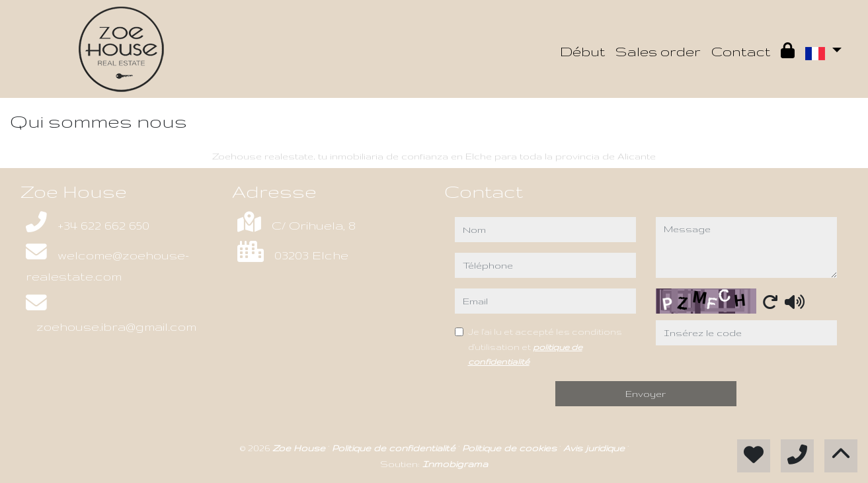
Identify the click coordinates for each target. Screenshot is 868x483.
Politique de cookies (511, 448)
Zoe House (300, 448)
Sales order (658, 51)
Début (582, 51)
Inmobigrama (455, 464)
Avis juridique (595, 448)
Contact (741, 51)
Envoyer (646, 394)
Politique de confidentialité (395, 448)
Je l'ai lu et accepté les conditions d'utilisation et (545, 346)
